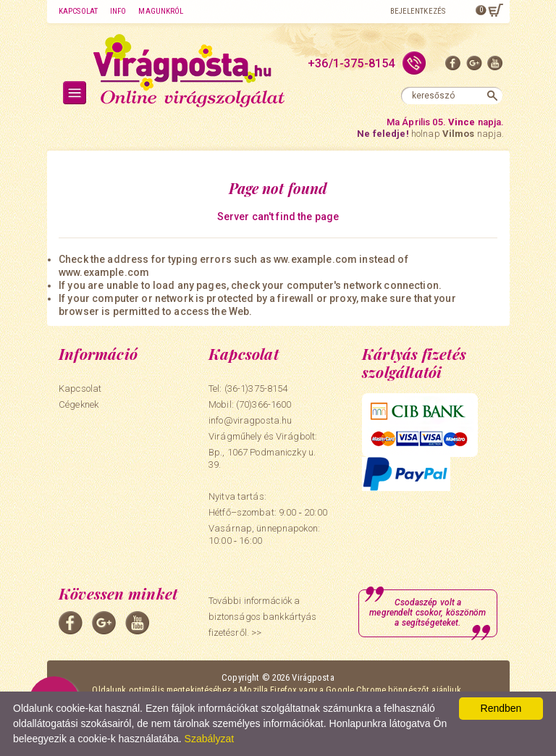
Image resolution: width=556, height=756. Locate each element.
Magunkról (161, 11)
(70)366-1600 (264, 404)
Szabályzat (209, 739)
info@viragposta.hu (250, 420)
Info (118, 11)
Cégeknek (79, 404)
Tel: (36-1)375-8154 (248, 388)
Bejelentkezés (418, 11)
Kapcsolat (78, 11)
